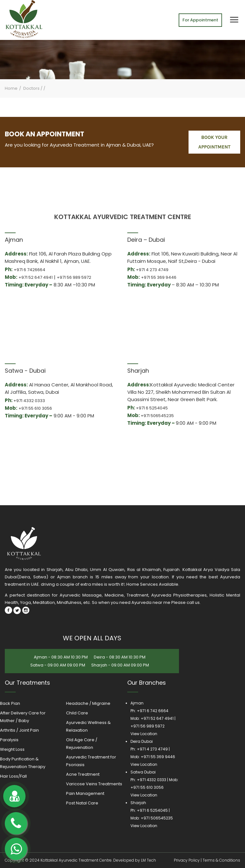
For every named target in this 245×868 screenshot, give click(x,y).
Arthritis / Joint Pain (19, 730)
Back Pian (10, 703)
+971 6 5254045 (152, 408)
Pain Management (85, 793)
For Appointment (200, 20)
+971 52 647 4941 (36, 277)
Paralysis (9, 740)
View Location (144, 734)
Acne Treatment (83, 774)
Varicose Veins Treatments (94, 784)
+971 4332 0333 (29, 401)
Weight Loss (12, 749)
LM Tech (148, 860)
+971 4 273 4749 (152, 270)
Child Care (77, 713)
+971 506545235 (157, 416)
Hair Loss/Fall (13, 776)
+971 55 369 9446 (159, 277)
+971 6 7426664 (30, 270)
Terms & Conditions (221, 860)
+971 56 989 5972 (74, 277)
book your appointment (215, 142)
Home (11, 88)
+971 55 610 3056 (35, 408)
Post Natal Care (82, 803)
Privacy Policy (187, 860)
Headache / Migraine (88, 703)
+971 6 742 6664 (153, 711)
